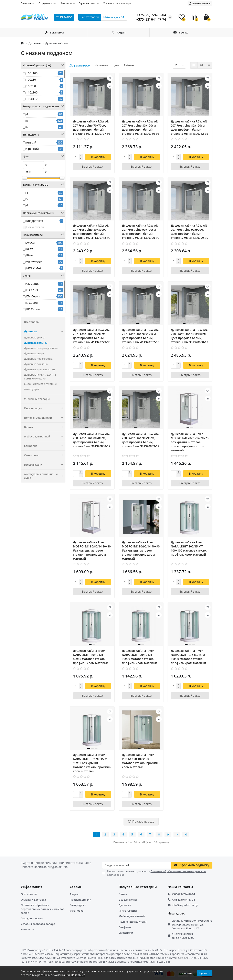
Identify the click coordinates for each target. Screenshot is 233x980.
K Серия (32, 303)
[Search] (114, 17)
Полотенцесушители (45, 418)
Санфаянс (45, 446)
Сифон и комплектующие (40, 384)
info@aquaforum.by (185, 905)
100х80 (31, 86)
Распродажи (78, 905)
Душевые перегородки (39, 359)
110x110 (32, 99)
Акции (119, 32)
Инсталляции (45, 408)
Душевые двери (34, 353)
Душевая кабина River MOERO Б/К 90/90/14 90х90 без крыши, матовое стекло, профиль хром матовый (141, 550)
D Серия (32, 290)
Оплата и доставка (33, 900)
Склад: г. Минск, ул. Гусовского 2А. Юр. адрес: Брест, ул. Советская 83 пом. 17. (192, 924)
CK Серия (33, 284)
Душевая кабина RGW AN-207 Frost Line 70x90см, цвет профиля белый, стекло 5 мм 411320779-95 (92, 336)
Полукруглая (35, 227)
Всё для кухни (45, 465)
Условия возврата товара (117, 3)
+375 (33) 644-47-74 (183, 900)
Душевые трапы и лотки (39, 369)
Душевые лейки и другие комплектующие (40, 377)
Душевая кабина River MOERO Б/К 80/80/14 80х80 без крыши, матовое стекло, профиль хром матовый (92, 550)
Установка (54, 32)
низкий (31, 142)
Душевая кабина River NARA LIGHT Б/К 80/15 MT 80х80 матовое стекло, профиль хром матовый (189, 657)
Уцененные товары (37, 399)
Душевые (35, 43)
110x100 (32, 92)
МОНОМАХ (34, 268)
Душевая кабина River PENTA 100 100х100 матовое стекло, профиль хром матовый (141, 761)
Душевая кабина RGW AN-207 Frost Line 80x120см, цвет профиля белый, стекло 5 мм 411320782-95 (189, 127)
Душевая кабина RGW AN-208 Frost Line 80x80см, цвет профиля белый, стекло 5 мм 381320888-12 (92, 440)
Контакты (27, 929)
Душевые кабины (56, 43)
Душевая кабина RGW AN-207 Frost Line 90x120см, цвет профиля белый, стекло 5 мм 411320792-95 (141, 336)
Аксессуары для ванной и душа (45, 476)
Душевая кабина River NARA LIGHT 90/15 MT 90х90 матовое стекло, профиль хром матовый (139, 657)
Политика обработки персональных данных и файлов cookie (43, 909)
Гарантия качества (89, 3)
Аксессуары (31, 389)
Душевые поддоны (36, 364)
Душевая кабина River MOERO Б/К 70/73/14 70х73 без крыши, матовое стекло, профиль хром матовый (190, 442)
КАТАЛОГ (64, 17)
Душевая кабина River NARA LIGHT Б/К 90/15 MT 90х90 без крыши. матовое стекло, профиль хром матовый (92, 763)
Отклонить (185, 973)
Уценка (181, 32)
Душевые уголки (35, 337)
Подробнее (78, 975)
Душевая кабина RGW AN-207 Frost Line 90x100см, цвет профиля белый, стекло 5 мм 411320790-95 (141, 232)
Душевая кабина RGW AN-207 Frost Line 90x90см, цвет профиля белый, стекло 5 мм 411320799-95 (189, 232)
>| (186, 834)
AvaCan (31, 243)
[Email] (137, 865)
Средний (33, 149)
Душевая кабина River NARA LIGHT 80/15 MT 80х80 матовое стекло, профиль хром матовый (91, 657)
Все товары (32, 322)
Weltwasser (34, 262)
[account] (200, 3)
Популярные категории (138, 887)
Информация (31, 887)
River (30, 255)
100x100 (32, 73)
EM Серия (33, 296)
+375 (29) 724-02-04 (183, 894)
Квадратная (35, 221)
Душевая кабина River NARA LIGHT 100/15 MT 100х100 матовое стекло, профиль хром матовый (189, 548)
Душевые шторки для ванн (41, 348)
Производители (81, 900)
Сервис (76, 887)
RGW (30, 249)
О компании (28, 3)
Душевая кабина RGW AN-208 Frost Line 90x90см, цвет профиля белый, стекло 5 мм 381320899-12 (141, 440)
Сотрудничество (47, 3)
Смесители (45, 455)
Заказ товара (68, 3)
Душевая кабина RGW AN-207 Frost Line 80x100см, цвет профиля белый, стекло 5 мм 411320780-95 (141, 127)
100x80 (31, 80)
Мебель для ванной (45, 437)
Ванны (45, 427)
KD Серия (33, 309)
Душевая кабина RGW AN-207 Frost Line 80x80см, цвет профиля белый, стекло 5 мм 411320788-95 (92, 232)
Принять (205, 973)
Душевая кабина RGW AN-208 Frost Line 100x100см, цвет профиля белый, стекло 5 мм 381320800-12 (189, 336)
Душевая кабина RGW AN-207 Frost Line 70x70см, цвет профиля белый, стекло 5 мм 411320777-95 (92, 127)
